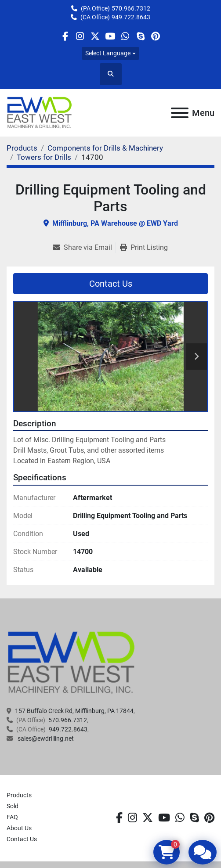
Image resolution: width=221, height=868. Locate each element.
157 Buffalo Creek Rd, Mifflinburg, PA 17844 (74, 711)
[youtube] (110, 36)
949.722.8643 (131, 17)
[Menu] (180, 113)
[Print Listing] (144, 248)
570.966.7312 (131, 8)
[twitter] (95, 36)
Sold (13, 806)
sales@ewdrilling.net (45, 738)
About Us (19, 828)
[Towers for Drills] (44, 157)
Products (19, 795)
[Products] (22, 148)
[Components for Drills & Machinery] (105, 148)
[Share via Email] (84, 248)
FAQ (12, 817)
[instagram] (80, 36)
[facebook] (65, 36)
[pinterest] (155, 36)
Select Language (108, 53)
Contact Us (111, 284)
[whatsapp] (125, 36)
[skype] (140, 36)
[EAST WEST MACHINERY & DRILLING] (71, 662)
